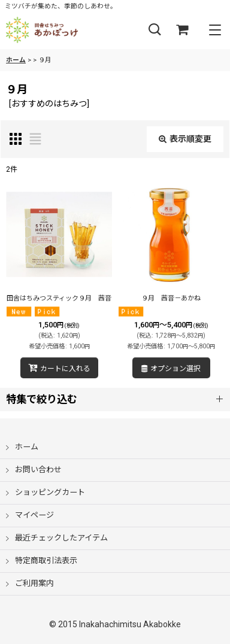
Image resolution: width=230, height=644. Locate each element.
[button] (155, 30)
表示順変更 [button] (185, 139)
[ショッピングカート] (182, 30)
